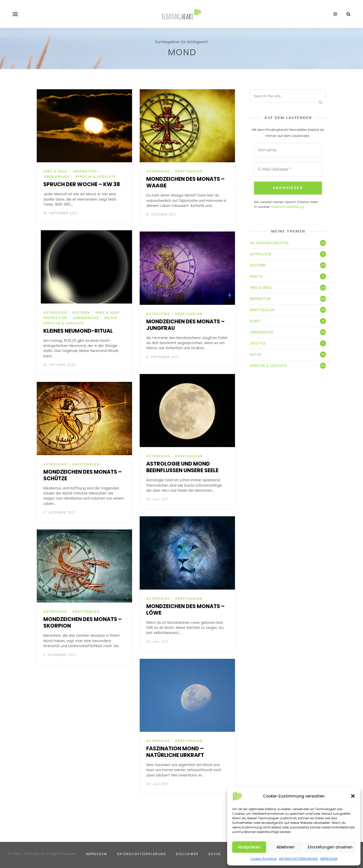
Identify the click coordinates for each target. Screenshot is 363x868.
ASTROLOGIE (55, 313)
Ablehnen (285, 847)
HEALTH (256, 276)
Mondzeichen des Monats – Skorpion (83, 622)
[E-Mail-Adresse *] (288, 169)
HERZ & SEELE (55, 171)
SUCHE (215, 854)
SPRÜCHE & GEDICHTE (95, 177)
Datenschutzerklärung (288, 207)
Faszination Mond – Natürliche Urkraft (175, 752)
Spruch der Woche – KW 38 (82, 184)
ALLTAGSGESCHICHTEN (269, 243)
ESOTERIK (81, 313)
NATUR (111, 318)
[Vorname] (288, 150)
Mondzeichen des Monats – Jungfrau (185, 325)
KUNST (255, 321)
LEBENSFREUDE (56, 177)
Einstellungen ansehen (330, 847)
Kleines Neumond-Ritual (78, 331)
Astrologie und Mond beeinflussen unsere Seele (182, 467)
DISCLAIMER (187, 854)
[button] (353, 796)
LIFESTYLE (258, 343)
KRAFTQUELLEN (86, 464)
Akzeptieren (249, 847)
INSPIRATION (85, 171)
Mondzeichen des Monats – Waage (185, 182)
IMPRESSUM (329, 859)
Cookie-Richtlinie (263, 859)
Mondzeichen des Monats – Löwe (185, 609)
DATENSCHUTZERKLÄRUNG (298, 859)
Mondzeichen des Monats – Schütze (83, 475)
